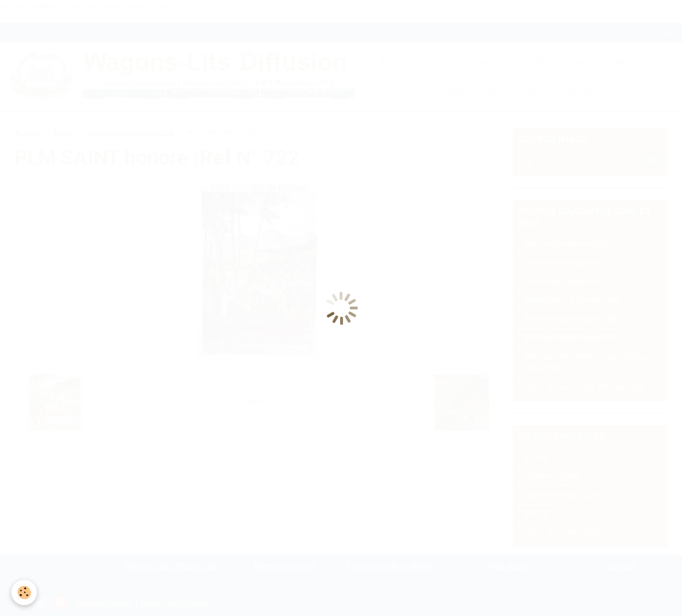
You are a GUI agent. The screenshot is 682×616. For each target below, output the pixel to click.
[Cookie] (24, 592)
